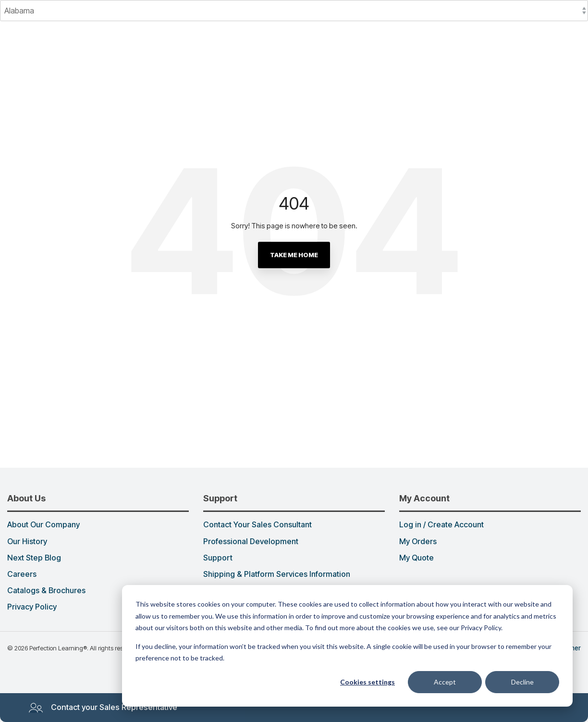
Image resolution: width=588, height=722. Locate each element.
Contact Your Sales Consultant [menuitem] (257, 525)
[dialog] (347, 646)
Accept (445, 682)
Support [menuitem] (218, 558)
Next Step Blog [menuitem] (34, 558)
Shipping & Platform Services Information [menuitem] (277, 574)
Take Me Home (294, 255)
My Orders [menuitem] (418, 542)
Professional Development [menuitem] (251, 542)
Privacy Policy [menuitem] (32, 607)
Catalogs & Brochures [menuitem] (46, 591)
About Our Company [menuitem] (43, 525)
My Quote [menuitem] (416, 558)
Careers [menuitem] (22, 574)
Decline (522, 682)
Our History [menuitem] (27, 542)
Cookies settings (367, 682)
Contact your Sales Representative (103, 708)
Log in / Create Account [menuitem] (441, 525)
